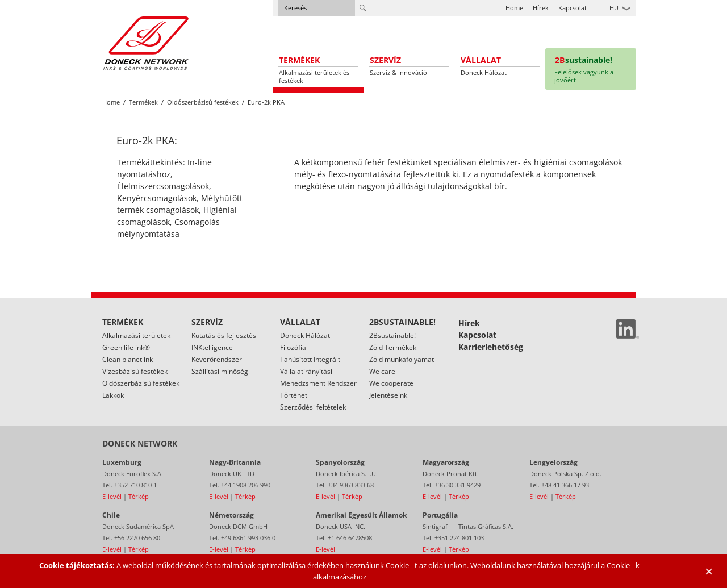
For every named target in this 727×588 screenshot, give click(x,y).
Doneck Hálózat (305, 335)
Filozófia (293, 347)
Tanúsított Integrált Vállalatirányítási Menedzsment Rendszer (318, 371)
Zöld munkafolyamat (402, 359)
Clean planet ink (128, 359)
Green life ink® (126, 347)
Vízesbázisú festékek (135, 371)
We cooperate (391, 383)
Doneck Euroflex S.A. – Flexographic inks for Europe (146, 43)
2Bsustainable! (392, 335)
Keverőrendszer (217, 359)
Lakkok (113, 395)
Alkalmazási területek (136, 335)
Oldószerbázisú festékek (203, 102)
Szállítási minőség (220, 371)
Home (514, 8)
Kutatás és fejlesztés (224, 335)
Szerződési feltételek (313, 407)
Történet (294, 395)
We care (382, 371)
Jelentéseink (388, 395)
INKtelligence (212, 347)
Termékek (143, 102)
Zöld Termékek (393, 347)
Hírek (541, 8)
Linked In (628, 329)
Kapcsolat (573, 8)
